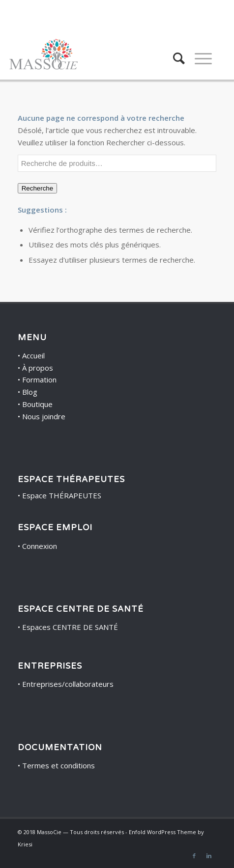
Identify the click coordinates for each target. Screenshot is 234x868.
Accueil (33, 355)
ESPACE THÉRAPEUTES (71, 480)
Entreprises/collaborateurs (68, 684)
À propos (38, 368)
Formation (39, 380)
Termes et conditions (58, 765)
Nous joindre (44, 416)
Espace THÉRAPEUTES (62, 495)
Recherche (37, 188)
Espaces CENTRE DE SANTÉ (70, 627)
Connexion (40, 546)
